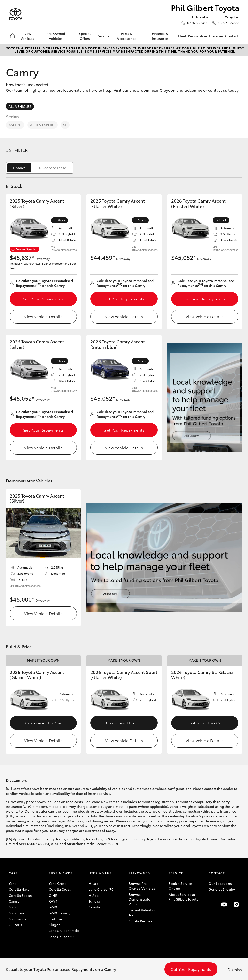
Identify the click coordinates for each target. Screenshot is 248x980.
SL (65, 125)
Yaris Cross (58, 883)
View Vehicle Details (43, 316)
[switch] (39, 168)
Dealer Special (26, 249)
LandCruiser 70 (101, 889)
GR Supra (16, 913)
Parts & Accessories (127, 36)
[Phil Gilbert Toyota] (15, 14)
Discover (216, 36)
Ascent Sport (43, 125)
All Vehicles (20, 106)
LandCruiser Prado (64, 930)
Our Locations (220, 883)
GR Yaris (15, 925)
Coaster (95, 907)
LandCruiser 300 (62, 937)
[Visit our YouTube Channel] (224, 905)
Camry (14, 901)
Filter (21, 150)
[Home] (12, 36)
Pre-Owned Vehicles (56, 36)
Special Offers (85, 36)
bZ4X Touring (60, 913)
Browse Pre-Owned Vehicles (142, 886)
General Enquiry (222, 889)
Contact (232, 36)
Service (104, 36)
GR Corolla (18, 919)
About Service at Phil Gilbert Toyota (184, 897)
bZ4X (53, 907)
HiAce (94, 895)
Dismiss (235, 969)
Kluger (54, 925)
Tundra (94, 901)
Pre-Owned (139, 873)
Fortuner (56, 919)
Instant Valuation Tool (143, 912)
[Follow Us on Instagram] (236, 905)
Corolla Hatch (20, 889)
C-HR (53, 895)
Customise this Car (43, 723)
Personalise (198, 36)
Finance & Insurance (160, 36)
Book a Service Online (180, 886)
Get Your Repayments (43, 299)
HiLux (93, 883)
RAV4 (53, 901)
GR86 (13, 907)
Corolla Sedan (20, 895)
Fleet (182, 36)
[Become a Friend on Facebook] (211, 905)
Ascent (15, 125)
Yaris (13, 883)
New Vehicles (27, 36)
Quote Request (141, 921)
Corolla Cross (60, 889)
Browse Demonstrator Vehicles (140, 899)
